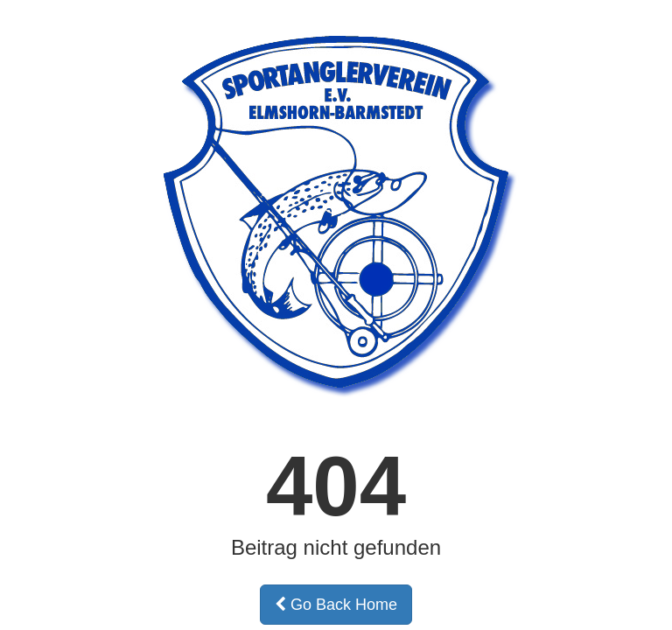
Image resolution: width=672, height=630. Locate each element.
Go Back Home (336, 605)
